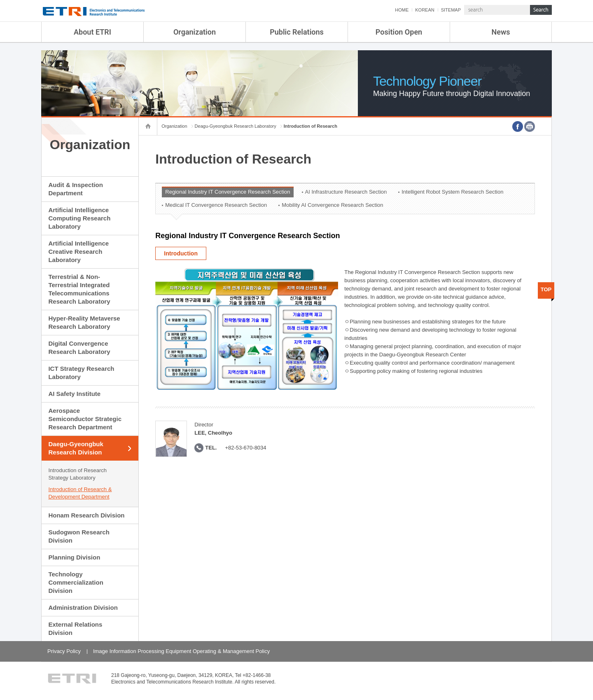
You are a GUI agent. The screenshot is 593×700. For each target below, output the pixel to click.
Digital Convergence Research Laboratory (79, 348)
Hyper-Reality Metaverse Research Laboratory (84, 322)
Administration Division (83, 608)
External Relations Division (75, 629)
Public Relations (297, 32)
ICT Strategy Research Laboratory (81, 373)
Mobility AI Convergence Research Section (332, 205)
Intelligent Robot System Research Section (452, 192)
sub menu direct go (0, 0)
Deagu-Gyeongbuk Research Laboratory (236, 126)
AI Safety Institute (74, 394)
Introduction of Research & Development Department (80, 493)
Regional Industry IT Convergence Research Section (228, 192)
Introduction (181, 253)
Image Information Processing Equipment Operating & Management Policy (181, 651)
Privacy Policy (64, 651)
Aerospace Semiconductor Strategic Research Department (85, 419)
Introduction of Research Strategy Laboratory (77, 474)
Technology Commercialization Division (76, 582)
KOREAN (425, 10)
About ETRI (92, 32)
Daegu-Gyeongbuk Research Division (76, 448)
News (501, 32)
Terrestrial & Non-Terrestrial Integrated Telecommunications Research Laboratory (79, 289)
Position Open (399, 32)
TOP (546, 289)
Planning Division (74, 557)
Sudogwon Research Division (79, 536)
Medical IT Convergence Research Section (216, 205)
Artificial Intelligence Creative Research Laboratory (78, 252)
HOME (402, 10)
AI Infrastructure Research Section (346, 192)
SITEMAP (451, 10)
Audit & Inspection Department (76, 189)
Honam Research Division (86, 515)
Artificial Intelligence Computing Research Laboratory (79, 218)
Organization (195, 32)
